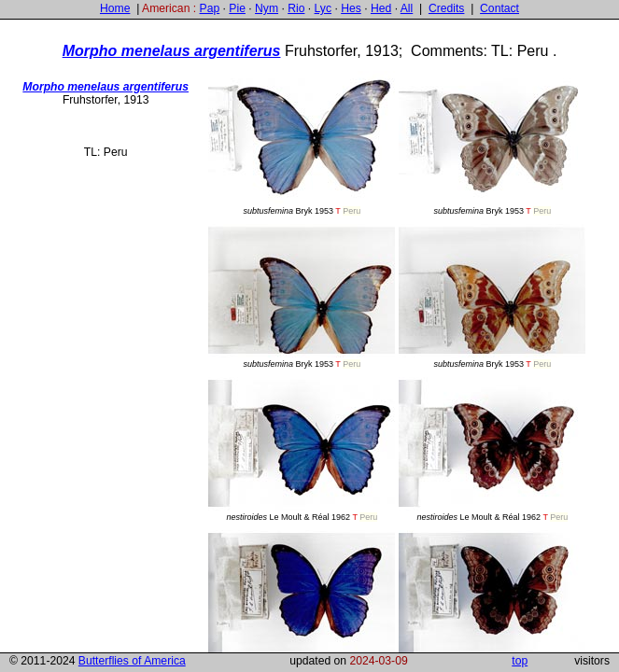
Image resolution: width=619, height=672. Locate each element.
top (520, 661)
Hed (381, 8)
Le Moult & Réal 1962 (302, 449)
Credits (447, 8)
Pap (210, 8)
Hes (351, 8)
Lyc (323, 8)
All (407, 8)
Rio (296, 8)
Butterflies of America (132, 661)
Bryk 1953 (302, 143)
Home (115, 8)
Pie (237, 8)
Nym (267, 8)
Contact (499, 8)
